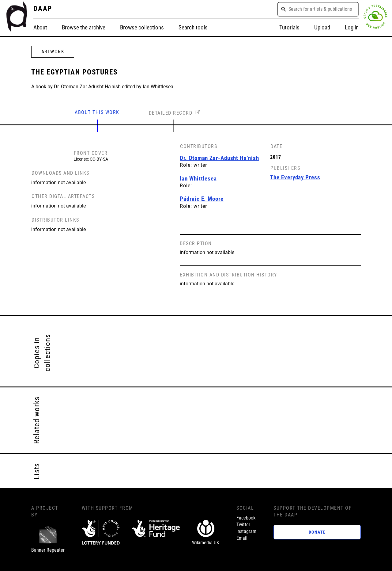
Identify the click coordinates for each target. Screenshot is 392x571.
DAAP (43, 9)
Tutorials (289, 28)
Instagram (246, 531)
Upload (322, 28)
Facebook (246, 518)
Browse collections (142, 28)
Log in (352, 28)
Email (242, 538)
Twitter (243, 525)
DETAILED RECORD (171, 113)
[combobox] (318, 9)
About (40, 28)
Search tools (193, 28)
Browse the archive (84, 28)
